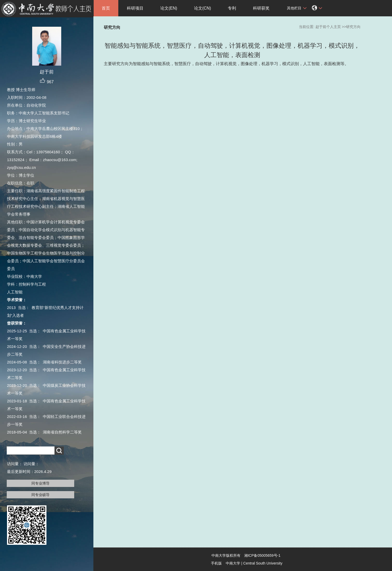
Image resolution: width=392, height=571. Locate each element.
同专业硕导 (40, 495)
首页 (106, 8)
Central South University (263, 563)
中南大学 (233, 563)
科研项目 (135, 8)
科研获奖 (261, 8)
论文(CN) (203, 8)
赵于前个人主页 (328, 27)
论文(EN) (169, 8)
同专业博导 (40, 483)
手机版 (216, 563)
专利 (232, 8)
